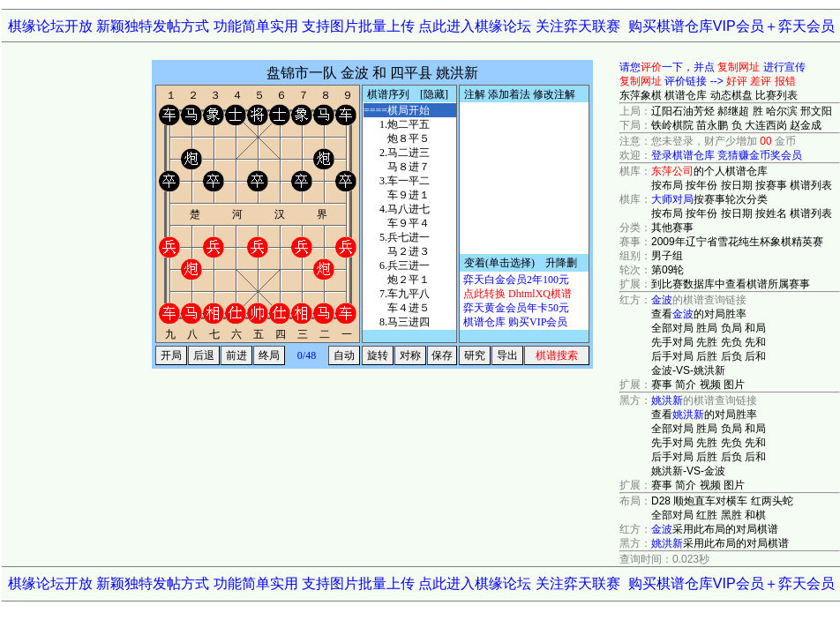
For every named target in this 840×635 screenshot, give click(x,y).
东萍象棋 (641, 95)
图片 (734, 385)
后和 (755, 356)
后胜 (707, 356)
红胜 (707, 515)
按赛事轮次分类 (709, 199)
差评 (761, 81)
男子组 (667, 256)
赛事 (662, 385)
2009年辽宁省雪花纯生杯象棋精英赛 (737, 242)
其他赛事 (672, 228)
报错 (785, 81)
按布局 (667, 185)
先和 (755, 342)
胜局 (707, 328)
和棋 (755, 515)
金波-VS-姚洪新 (688, 370)
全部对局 (672, 328)
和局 (755, 328)
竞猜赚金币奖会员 (760, 155)
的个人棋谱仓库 (709, 171)
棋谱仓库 (686, 95)
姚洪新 (667, 400)
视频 (710, 385)
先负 (731, 342)
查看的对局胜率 (699, 314)
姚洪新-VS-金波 (688, 471)
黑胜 (731, 515)
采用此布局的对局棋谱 (715, 529)
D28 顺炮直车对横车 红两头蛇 (722, 501)
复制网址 (739, 67)
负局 (731, 328)
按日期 (737, 185)
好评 (737, 81)
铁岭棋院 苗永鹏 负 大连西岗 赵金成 (736, 125)
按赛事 (771, 185)
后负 (731, 356)
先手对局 (672, 342)
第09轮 (667, 270)
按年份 (701, 185)
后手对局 (672, 356)
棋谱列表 (811, 185)
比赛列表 (776, 95)
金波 (662, 300)
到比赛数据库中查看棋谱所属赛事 (731, 284)
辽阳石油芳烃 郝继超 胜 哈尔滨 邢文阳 (742, 111)
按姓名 (771, 213)
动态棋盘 (731, 95)
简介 (686, 385)
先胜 (707, 342)
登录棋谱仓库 (683, 155)
